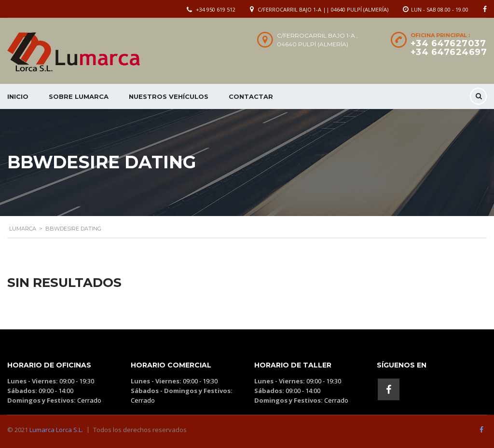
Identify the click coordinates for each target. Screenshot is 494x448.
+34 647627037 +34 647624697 (449, 48)
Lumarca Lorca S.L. (56, 430)
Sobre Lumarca (79, 96)
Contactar (251, 96)
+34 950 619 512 (216, 9)
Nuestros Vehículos (169, 96)
